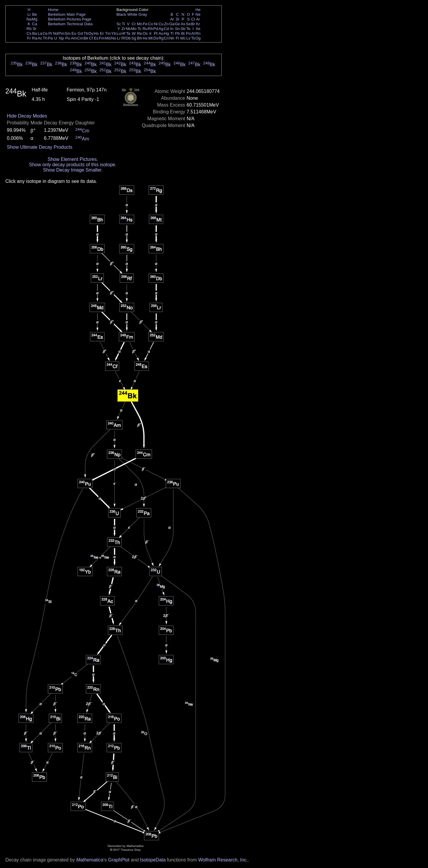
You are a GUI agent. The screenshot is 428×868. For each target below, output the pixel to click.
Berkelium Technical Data (70, 24)
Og (198, 38)
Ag (161, 29)
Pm (62, 33)
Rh (151, 29)
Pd (156, 29)
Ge (177, 24)
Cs (29, 33)
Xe (198, 29)
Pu (67, 38)
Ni (156, 24)
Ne (198, 14)
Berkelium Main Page (67, 14)
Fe (145, 24)
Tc (140, 29)
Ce (45, 33)
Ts (193, 38)
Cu (161, 24)
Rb (29, 29)
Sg (134, 38)
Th (45, 38)
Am (74, 38)
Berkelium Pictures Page (70, 19)
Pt (156, 33)
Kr (198, 24)
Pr (50, 33)
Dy (91, 33)
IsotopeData (153, 860)
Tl (172, 33)
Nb (128, 29)
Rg (161, 38)
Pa (50, 38)
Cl (193, 19)
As (183, 24)
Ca (35, 24)
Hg (166, 33)
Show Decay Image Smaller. (73, 170)
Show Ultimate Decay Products (40, 147)
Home (53, 10)
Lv (188, 38)
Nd (56, 33)
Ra (35, 38)
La (40, 33)
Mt (151, 38)
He (198, 10)
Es (96, 38)
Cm (80, 38)
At (193, 33)
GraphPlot (119, 860)
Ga (172, 24)
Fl (177, 38)
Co (151, 24)
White (132, 14)
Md (108, 38)
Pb (177, 33)
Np (61, 38)
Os (145, 33)
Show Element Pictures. (73, 159)
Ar (198, 19)
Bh (139, 38)
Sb (183, 29)
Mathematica (90, 860)
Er (102, 33)
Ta (128, 33)
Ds (156, 38)
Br (193, 24)
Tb (86, 33)
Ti (123, 24)
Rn (198, 33)
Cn (166, 38)
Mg (35, 19)
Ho (96, 33)
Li (29, 14)
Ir (150, 33)
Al (172, 19)
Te (188, 29)
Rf (123, 38)
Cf (91, 38)
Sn (177, 29)
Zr (123, 29)
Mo (134, 29)
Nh (172, 38)
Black (121, 14)
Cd (166, 29)
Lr (119, 38)
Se (188, 24)
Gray (143, 14)
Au (161, 33)
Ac (40, 38)
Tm (108, 33)
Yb (114, 33)
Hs (145, 38)
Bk (86, 38)
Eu (74, 33)
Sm (68, 33)
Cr (134, 24)
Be (34, 14)
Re (140, 33)
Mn (140, 24)
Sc (119, 24)
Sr (35, 29)
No (114, 38)
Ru (145, 29)
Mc (183, 38)
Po (188, 33)
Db (128, 38)
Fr (29, 38)
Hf (123, 33)
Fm (102, 38)
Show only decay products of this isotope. (73, 165)
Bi (183, 33)
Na (29, 19)
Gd (80, 33)
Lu (119, 33)
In (172, 29)
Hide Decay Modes (27, 116)
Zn (166, 24)
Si (177, 19)
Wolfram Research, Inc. (223, 860)
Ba (34, 33)
